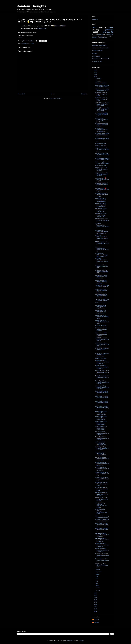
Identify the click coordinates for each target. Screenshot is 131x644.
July (97, 576)
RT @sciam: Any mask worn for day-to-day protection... (101, 277)
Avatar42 (96, 620)
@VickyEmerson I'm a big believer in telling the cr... (102, 135)
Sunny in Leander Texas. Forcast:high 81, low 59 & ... (102, 555)
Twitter (32, 43)
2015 (96, 602)
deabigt (110, 36)
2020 (96, 77)
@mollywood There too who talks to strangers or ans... (102, 484)
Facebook (101, 34)
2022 (96, 72)
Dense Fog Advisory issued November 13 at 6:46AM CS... (102, 362)
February (98, 588)
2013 (96, 607)
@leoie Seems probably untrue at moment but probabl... (102, 114)
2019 (96, 593)
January (98, 590)
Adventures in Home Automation (101, 48)
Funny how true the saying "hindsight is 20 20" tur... (102, 86)
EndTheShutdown (109, 34)
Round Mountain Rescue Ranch (101, 59)
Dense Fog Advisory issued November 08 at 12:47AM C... (102, 464)
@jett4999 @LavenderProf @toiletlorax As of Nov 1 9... (102, 226)
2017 (96, 597)
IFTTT (21, 37)
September (99, 572)
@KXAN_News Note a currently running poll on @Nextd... (102, 339)
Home (53, 94)
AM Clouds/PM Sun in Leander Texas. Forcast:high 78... (101, 413)
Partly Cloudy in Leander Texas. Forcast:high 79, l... (102, 403)
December (98, 79)
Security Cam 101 (97, 62)
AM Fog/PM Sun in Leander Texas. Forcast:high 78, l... (101, 443)
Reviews (95, 53)
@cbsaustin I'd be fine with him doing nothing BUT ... (102, 266)
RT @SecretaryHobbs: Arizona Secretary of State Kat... (101, 282)
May (97, 581)
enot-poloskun (70, 641)
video (105, 37)
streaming (100, 37)
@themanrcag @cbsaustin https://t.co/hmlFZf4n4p (102, 159)
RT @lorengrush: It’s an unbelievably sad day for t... (102, 220)
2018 (96, 595)
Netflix (96, 36)
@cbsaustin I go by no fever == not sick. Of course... (101, 94)
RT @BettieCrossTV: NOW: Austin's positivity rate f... (102, 317)
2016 (96, 600)
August (98, 574)
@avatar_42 (108, 32)
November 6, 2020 (42, 28)
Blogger (82, 641)
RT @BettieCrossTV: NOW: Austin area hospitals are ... (101, 307)
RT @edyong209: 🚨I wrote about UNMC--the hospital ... (102, 180)
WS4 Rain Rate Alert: (101, 144)
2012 (96, 609)
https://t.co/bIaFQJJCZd (60, 26)
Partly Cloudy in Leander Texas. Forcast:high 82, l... (102, 393)
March (97, 586)
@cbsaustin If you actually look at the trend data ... (102, 517)
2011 (96, 611)
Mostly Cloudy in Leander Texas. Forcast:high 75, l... (102, 372)
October (98, 570)
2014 (96, 604)
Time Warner (102, 36)
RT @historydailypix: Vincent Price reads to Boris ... (102, 565)
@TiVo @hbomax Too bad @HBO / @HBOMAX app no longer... (102, 104)
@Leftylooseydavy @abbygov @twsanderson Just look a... (101, 505)
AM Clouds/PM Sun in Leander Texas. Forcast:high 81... (101, 423)
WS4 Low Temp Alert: (101, 83)
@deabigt (24, 43)
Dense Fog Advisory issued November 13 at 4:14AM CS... (102, 382)
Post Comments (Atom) (56, 98)
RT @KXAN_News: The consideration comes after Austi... (102, 169)
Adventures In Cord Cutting (99, 45)
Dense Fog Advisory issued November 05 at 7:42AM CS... (102, 545)
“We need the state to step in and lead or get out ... (102, 286)
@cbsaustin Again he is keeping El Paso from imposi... (102, 185)
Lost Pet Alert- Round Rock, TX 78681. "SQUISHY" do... (101, 210)
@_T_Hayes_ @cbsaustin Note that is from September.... (102, 350)
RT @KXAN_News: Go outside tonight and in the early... (102, 494)
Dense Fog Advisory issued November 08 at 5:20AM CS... (102, 448)
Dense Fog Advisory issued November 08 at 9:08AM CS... (102, 433)
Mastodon (95, 19)
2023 (96, 70)
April (97, 583)
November (98, 81)
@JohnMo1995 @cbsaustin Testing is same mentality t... (102, 232)
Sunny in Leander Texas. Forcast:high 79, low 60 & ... (102, 474)
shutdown (94, 37)
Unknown (96, 623)
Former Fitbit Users (97, 51)
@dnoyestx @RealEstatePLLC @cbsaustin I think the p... (102, 237)
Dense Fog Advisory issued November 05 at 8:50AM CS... (102, 535)
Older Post (84, 94)
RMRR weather (96, 56)
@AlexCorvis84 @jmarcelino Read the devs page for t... (102, 119)
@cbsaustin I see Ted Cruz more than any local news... (101, 329)
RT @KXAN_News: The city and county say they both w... (102, 149)
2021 (96, 74)
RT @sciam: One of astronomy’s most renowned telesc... (101, 200)
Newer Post (21, 94)
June (97, 579)
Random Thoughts (31, 6)
